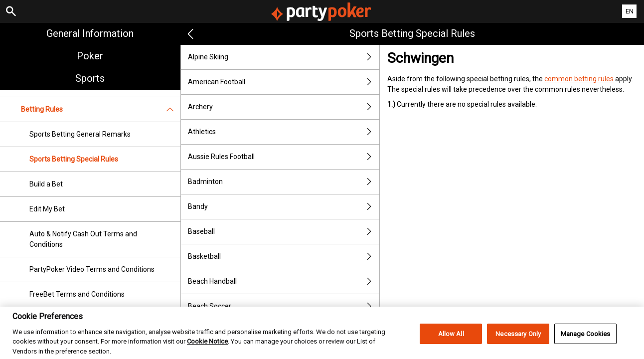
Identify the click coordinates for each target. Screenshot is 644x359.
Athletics (284, 132)
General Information (90, 33)
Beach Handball (284, 281)
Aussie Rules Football (284, 157)
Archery (284, 107)
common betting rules (579, 79)
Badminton (284, 182)
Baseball (284, 232)
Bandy (284, 207)
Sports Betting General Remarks (80, 134)
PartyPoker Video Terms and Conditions (92, 269)
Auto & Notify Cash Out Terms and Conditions (83, 239)
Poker (90, 56)
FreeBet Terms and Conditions (77, 294)
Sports (90, 78)
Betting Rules (101, 109)
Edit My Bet (47, 209)
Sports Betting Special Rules (74, 159)
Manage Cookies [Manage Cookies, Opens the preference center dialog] (586, 345)
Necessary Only (518, 345)
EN (630, 11)
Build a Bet (46, 184)
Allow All (451, 345)
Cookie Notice (207, 353)
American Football (284, 82)
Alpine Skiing (284, 57)
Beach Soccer (284, 306)
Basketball (284, 257)
